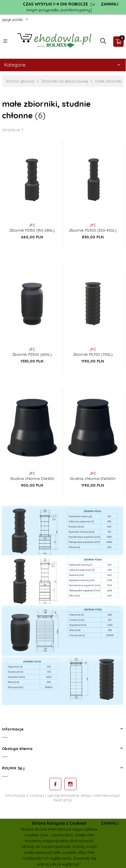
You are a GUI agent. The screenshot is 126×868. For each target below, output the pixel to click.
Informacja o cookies (25, 795)
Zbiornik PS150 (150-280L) (32, 230)
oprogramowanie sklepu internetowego (84, 795)
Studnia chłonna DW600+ (93, 478)
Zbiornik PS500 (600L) (32, 354)
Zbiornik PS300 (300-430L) (93, 230)
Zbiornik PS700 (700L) (93, 354)
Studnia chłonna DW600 (32, 478)
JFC (32, 225)
